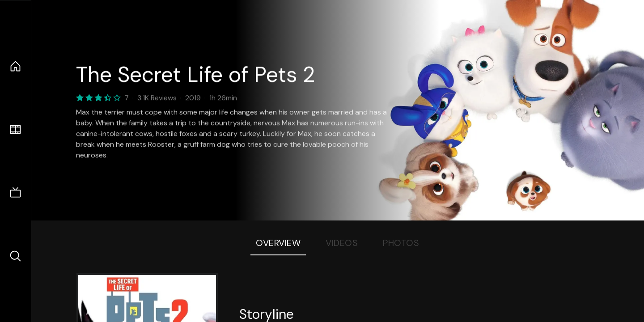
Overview (278, 243)
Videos (342, 243)
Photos (401, 243)
